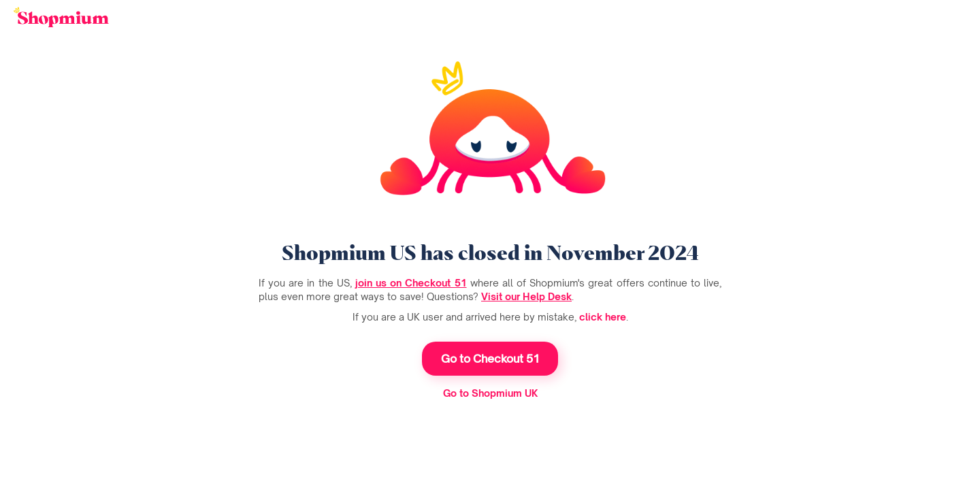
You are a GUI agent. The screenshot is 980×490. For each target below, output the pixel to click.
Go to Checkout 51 (490, 359)
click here (603, 317)
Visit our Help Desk (526, 296)
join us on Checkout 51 (411, 283)
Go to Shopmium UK (490, 393)
